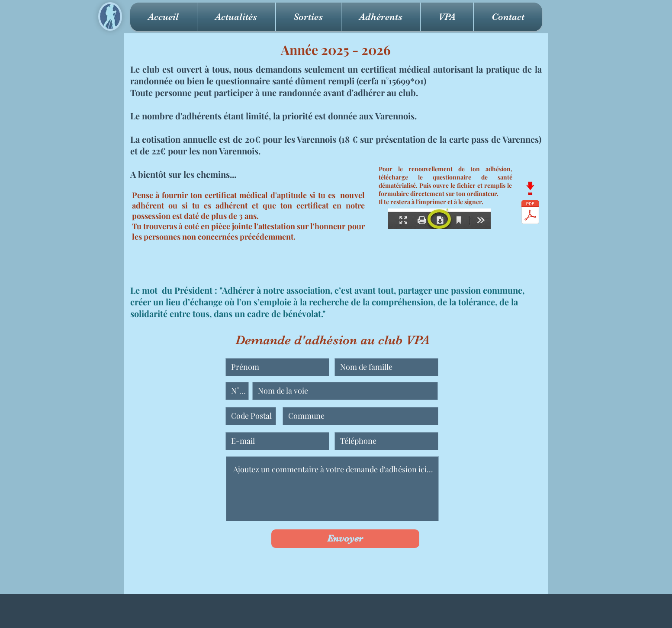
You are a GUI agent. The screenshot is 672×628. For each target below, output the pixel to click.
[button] (308, 17)
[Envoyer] (345, 539)
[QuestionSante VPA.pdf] (530, 213)
